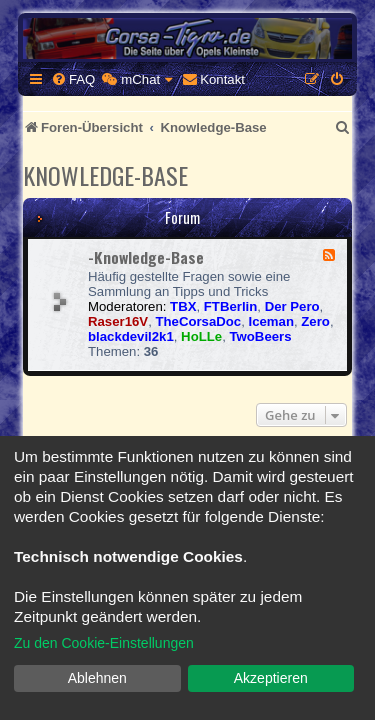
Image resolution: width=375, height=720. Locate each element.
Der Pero (292, 306)
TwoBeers (260, 336)
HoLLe (201, 336)
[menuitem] (73, 79)
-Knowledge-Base (146, 257)
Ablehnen (97, 678)
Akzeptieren (271, 678)
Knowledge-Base (105, 175)
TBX (183, 306)
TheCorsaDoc (198, 321)
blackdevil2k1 (131, 336)
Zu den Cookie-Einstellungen (104, 643)
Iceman (271, 321)
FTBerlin (230, 306)
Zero (315, 321)
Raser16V (118, 321)
